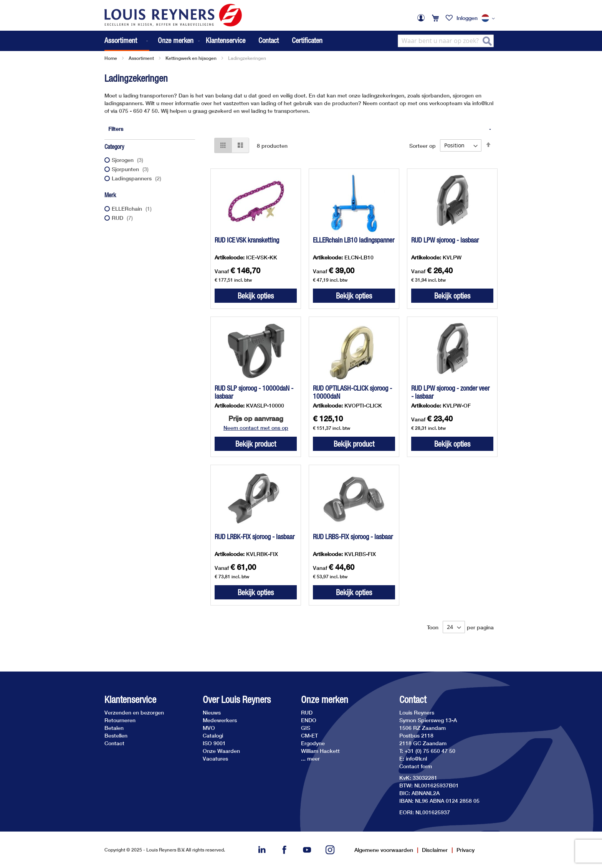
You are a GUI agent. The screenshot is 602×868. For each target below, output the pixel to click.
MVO (209, 728)
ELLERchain (133, 209)
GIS (306, 728)
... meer (310, 758)
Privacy (466, 850)
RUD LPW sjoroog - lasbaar (445, 240)
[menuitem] (127, 41)
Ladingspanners (137, 178)
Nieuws (212, 712)
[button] (490, 18)
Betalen (114, 728)
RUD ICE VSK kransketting (247, 240)
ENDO (309, 720)
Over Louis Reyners (237, 700)
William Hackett (320, 751)
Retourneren (120, 720)
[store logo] (173, 15)
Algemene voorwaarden (384, 850)
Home (111, 58)
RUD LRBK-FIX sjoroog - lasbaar (255, 537)
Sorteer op (423, 145)
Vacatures (215, 758)
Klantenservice (226, 40)
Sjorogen (128, 160)
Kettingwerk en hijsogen (191, 58)
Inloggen (467, 18)
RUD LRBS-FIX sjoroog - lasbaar (353, 537)
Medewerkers (220, 720)
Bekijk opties (256, 296)
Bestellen (116, 735)
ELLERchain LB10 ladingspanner (354, 240)
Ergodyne (313, 743)
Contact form (416, 766)
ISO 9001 (214, 743)
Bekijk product (256, 444)
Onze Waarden (221, 751)
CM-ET (309, 735)
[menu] (153, 41)
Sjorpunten (131, 169)
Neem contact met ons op (256, 428)
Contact (269, 40)
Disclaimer (435, 850)
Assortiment (141, 58)
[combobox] (446, 41)
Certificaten (307, 40)
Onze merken (325, 700)
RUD (123, 218)
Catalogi (213, 735)
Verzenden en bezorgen (134, 712)
